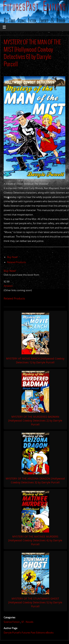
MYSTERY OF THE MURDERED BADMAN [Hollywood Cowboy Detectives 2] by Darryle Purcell (35, 421)
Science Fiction (12, 622)
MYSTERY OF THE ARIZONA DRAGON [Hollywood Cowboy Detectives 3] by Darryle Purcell (35, 480)
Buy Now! (12, 257)
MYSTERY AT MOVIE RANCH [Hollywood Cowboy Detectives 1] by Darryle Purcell (35, 360)
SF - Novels (27, 622)
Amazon (8, 286)
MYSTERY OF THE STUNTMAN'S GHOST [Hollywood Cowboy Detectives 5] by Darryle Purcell (35, 602)
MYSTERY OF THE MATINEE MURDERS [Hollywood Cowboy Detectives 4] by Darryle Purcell (35, 540)
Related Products (17, 262)
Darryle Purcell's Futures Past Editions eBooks (29, 633)
